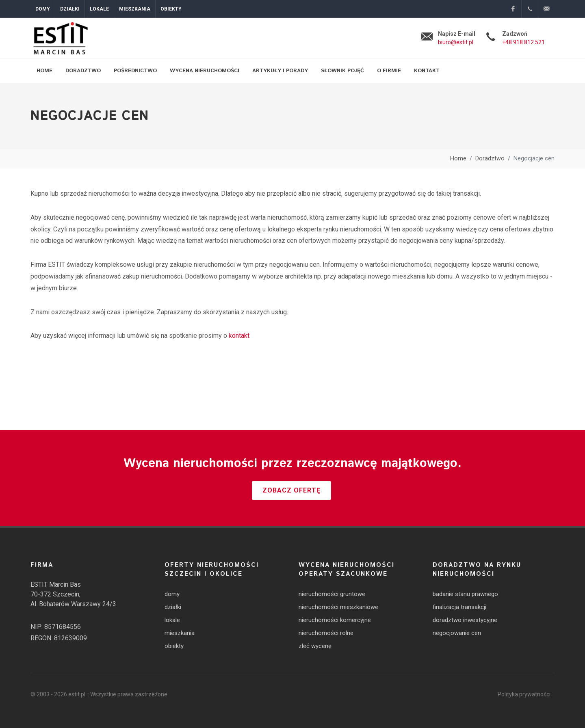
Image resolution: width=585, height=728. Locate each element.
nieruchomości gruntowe (332, 594)
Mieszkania (135, 9)
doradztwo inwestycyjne (465, 620)
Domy (43, 9)
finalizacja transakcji (459, 607)
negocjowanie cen (457, 633)
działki (173, 607)
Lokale (99, 9)
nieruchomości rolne (326, 633)
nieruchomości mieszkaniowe (338, 607)
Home (458, 159)
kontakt (239, 336)
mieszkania (180, 633)
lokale (172, 620)
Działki (70, 9)
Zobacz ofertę (291, 490)
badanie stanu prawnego (465, 594)
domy (172, 594)
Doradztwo (490, 159)
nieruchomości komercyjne (335, 620)
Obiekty (171, 9)
